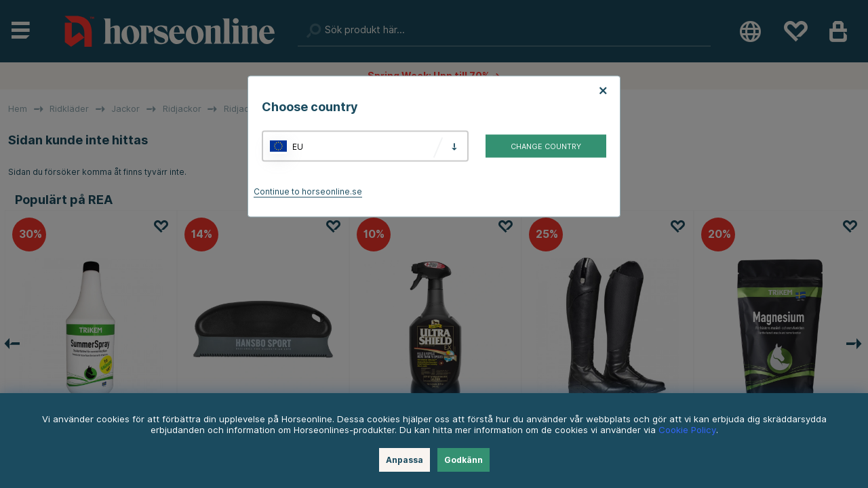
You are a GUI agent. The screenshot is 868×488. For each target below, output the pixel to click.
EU (298, 146)
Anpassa (405, 460)
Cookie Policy (687, 430)
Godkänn (463, 460)
